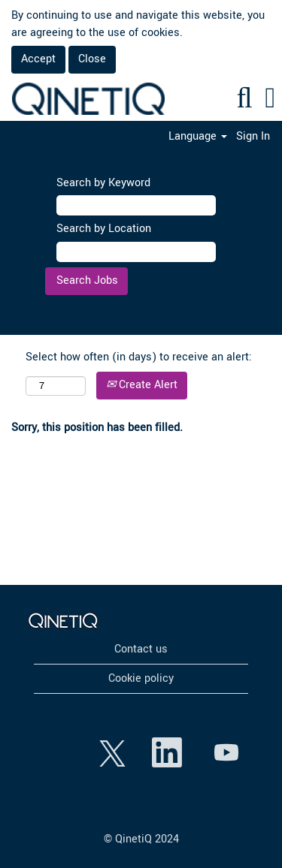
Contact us (141, 649)
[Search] (244, 99)
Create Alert (142, 385)
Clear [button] (60, 303)
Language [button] (198, 137)
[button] (270, 99)
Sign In (253, 137)
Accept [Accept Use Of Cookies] (38, 59)
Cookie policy (141, 679)
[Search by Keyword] (136, 205)
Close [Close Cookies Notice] (92, 59)
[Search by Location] (136, 252)
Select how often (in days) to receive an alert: (139, 357)
